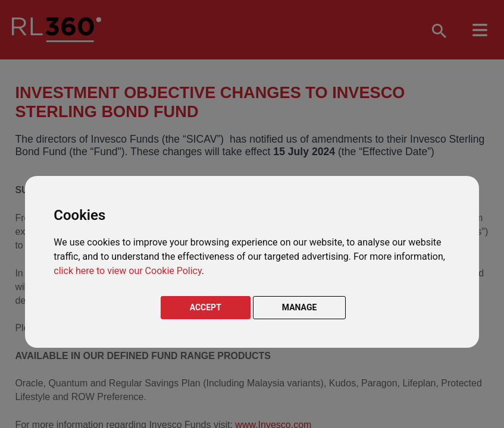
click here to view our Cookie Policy (127, 271)
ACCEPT (206, 307)
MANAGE (300, 307)
